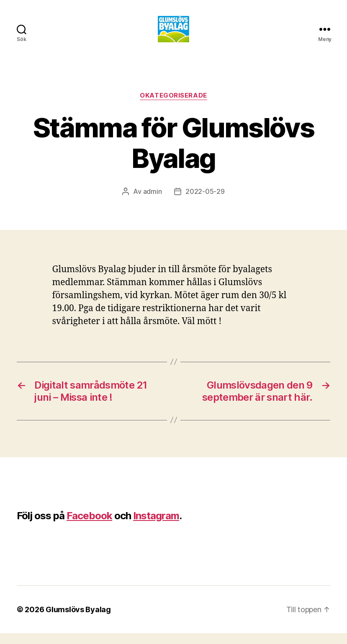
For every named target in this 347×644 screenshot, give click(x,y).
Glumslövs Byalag (78, 620)
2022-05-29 (205, 203)
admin (153, 203)
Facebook (89, 527)
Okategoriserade (173, 107)
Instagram (156, 527)
